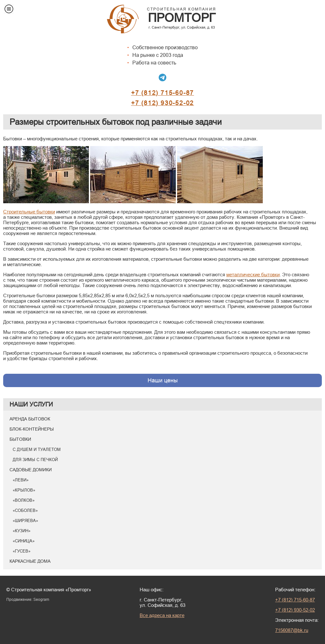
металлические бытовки (253, 275)
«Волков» (24, 500)
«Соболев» (25, 510)
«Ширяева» (25, 520)
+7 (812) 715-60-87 (162, 93)
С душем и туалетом (37, 449)
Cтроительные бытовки (29, 212)
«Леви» (21, 480)
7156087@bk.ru (292, 630)
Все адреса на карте (162, 615)
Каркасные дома (30, 561)
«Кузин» (22, 531)
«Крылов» (24, 490)
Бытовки (20, 439)
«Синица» (24, 541)
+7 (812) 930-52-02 (162, 103)
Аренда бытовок (30, 419)
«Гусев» (22, 551)
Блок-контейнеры (32, 429)
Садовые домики (31, 470)
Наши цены (163, 380)
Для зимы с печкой (35, 460)
